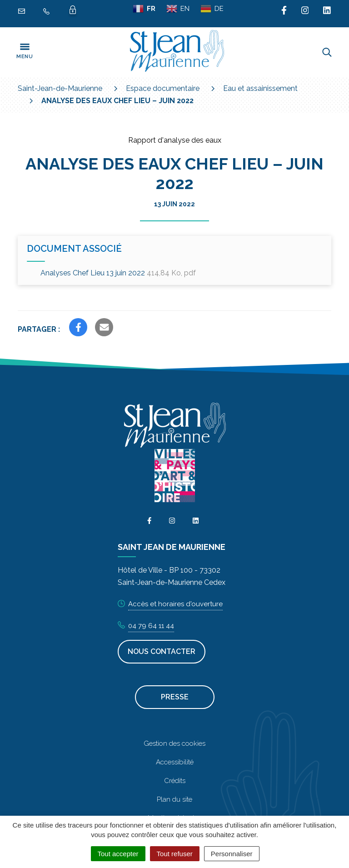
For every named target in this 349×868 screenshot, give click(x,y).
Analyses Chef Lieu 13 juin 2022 (118, 273)
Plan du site (174, 799)
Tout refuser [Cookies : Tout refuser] (175, 854)
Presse (175, 697)
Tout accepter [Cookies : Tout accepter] (118, 854)
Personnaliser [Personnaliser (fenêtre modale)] (232, 854)
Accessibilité (175, 762)
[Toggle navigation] (25, 52)
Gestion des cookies (174, 743)
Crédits (175, 781)
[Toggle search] (327, 52)
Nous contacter (162, 651)
